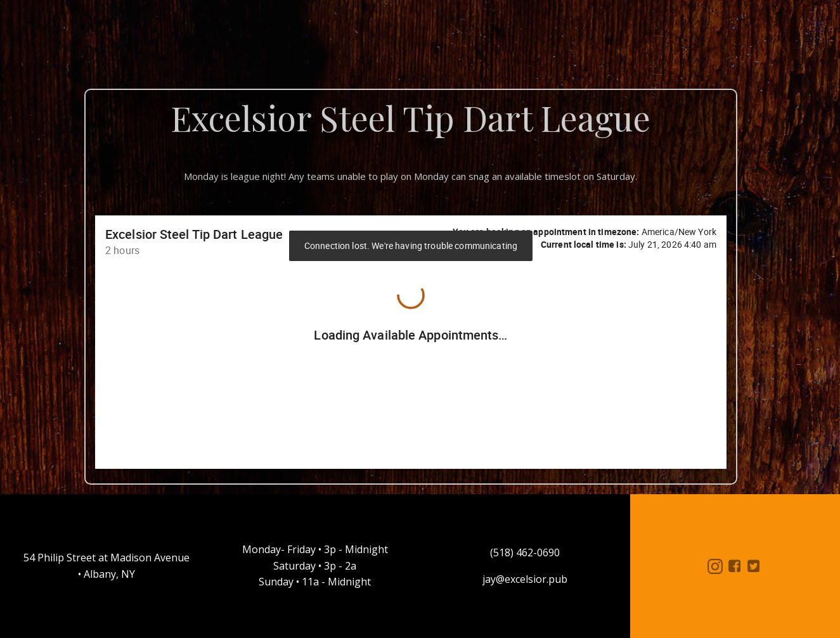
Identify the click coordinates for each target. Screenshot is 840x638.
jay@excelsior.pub (525, 579)
